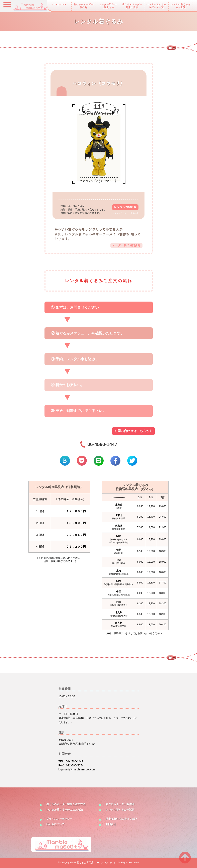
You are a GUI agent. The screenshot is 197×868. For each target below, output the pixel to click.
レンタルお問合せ (125, 207)
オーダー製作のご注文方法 (108, 6)
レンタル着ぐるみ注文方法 (181, 6)
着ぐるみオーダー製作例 (84, 6)
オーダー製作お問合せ (126, 245)
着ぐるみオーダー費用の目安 (132, 6)
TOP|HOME (59, 4)
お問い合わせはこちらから (133, 431)
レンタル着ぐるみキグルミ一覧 (156, 6)
